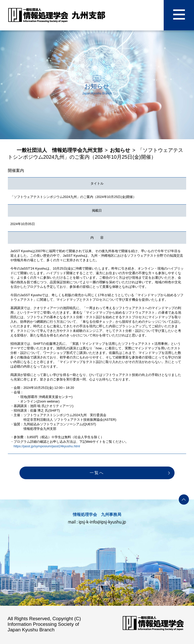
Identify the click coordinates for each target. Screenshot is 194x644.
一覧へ (97, 473)
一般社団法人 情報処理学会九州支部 (60, 150)
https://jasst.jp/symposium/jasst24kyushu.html (47, 446)
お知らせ (120, 150)
